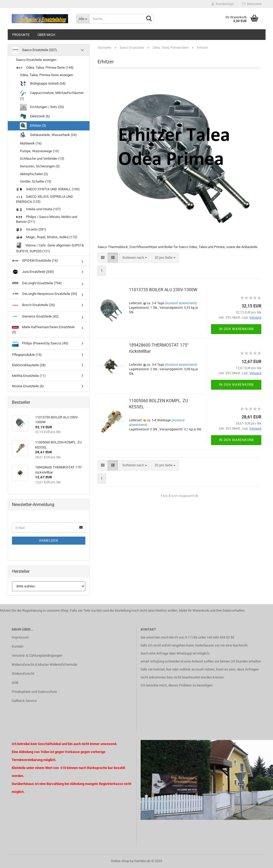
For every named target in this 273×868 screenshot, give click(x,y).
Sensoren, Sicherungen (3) (40, 166)
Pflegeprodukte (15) (27, 355)
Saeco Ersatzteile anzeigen (36, 60)
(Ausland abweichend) (181, 303)
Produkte (21, 35)
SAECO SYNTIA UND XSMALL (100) (48, 189)
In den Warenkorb (236, 329)
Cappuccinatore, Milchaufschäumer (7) (52, 95)
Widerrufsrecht (23, 674)
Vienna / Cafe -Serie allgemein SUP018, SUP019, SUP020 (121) (50, 248)
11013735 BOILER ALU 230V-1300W (163, 290)
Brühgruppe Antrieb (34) (43, 84)
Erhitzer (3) (33, 126)
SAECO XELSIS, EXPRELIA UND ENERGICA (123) (45, 199)
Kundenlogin (223, 4)
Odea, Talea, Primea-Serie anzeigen (47, 75)
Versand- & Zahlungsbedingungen (37, 655)
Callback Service (24, 701)
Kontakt (18, 646)
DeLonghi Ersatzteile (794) (37, 283)
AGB (15, 683)
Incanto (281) (31, 229)
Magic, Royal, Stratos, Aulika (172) (47, 237)
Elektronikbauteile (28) (29, 365)
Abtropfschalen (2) (34, 174)
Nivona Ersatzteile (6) (28, 386)
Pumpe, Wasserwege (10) (39, 151)
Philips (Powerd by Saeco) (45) (40, 343)
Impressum (20, 637)
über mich (46, 35)
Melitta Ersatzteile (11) (29, 376)
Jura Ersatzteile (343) (33, 272)
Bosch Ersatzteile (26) (33, 305)
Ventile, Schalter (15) (36, 181)
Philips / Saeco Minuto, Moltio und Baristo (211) (47, 219)
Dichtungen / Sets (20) (42, 107)
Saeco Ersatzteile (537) (34, 50)
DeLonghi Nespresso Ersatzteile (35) (45, 294)
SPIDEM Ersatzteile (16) (35, 260)
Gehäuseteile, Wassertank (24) (48, 135)
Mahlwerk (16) (31, 143)
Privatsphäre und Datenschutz (34, 692)
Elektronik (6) (35, 116)
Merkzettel (252, 4)
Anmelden (49, 541)
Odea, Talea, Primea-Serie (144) (45, 67)
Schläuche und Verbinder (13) (42, 159)
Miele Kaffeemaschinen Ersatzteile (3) (43, 329)
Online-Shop (120, 861)
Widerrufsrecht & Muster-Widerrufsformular (45, 665)
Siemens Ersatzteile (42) (35, 316)
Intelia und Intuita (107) (38, 209)
